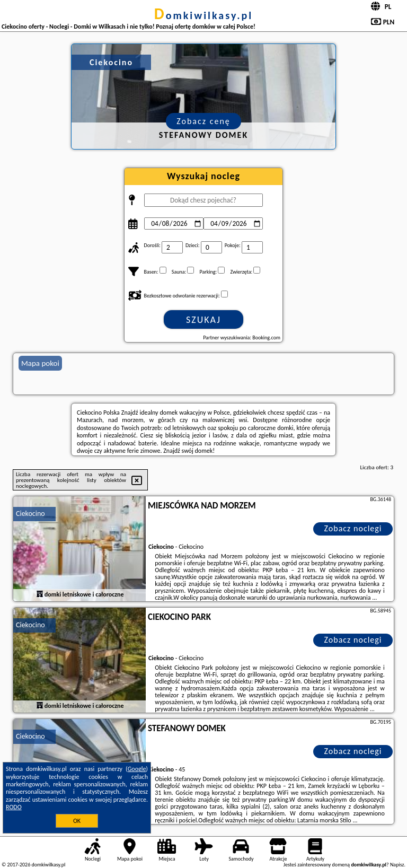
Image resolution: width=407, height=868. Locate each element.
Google (137, 769)
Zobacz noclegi (353, 528)
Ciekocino (30, 514)
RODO (14, 807)
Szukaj (203, 320)
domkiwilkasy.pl (203, 15)
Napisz (397, 865)
